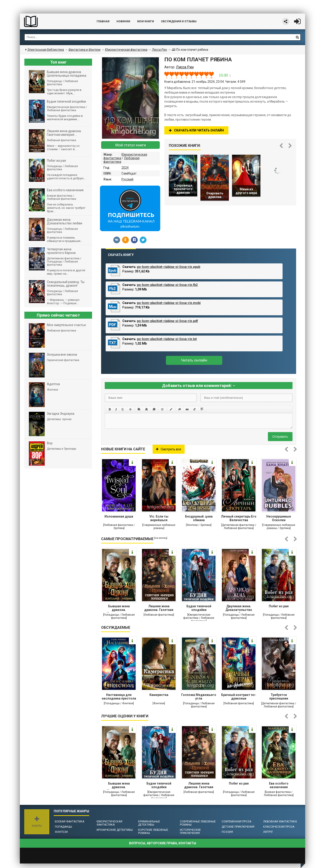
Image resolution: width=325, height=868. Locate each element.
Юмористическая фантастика (109, 823)
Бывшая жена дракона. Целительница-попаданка (119, 608)
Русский (127, 179)
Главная (103, 21)
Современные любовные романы (198, 823)
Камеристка (159, 695)
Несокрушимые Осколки (279, 518)
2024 (125, 168)
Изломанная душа (119, 516)
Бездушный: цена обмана (199, 518)
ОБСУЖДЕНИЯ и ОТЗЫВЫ (179, 21)
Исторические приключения (190, 831)
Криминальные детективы (149, 823)
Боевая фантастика (70, 822)
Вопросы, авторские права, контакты (163, 843)
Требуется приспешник (279, 697)
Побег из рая (279, 606)
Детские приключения (238, 827)
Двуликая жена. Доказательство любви (239, 608)
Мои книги (146, 21)
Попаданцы (63, 827)
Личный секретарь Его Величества (239, 518)
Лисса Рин (159, 50)
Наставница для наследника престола (119, 697)
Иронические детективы (115, 830)
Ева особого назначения (279, 785)
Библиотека (54, 21)
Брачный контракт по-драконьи (239, 697)
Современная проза (236, 822)
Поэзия (227, 832)
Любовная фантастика (280, 822)
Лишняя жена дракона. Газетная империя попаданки (159, 608)
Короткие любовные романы (153, 831)
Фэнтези (61, 832)
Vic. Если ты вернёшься (159, 518)
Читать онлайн (194, 360)
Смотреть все (169, 449)
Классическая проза (279, 827)
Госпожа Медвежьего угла (199, 697)
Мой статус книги (131, 145)
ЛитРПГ (268, 832)
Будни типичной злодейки (199, 608)
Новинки (123, 21)
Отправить (280, 437)
